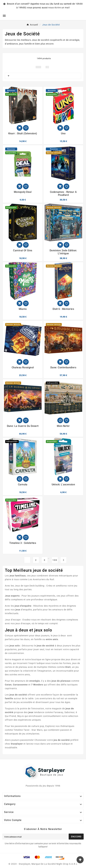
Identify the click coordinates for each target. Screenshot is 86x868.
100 (55, 560)
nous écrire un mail (59, 8)
